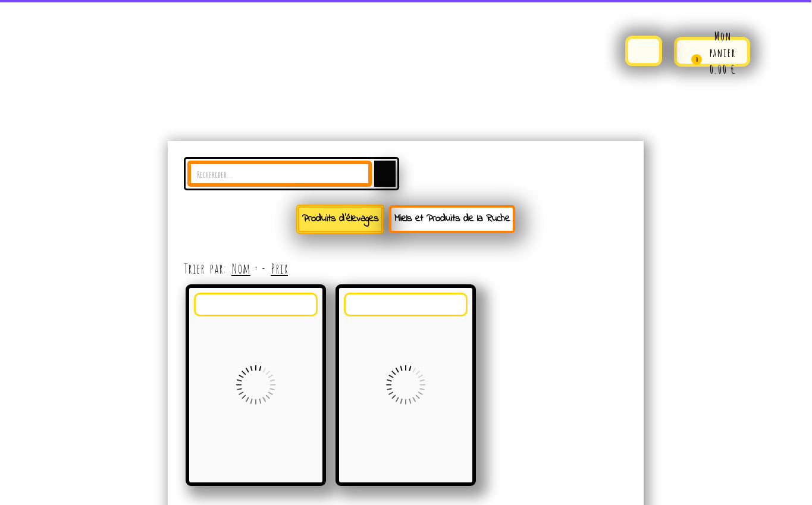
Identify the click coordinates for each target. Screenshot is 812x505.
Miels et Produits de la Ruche (452, 219)
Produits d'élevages (340, 219)
